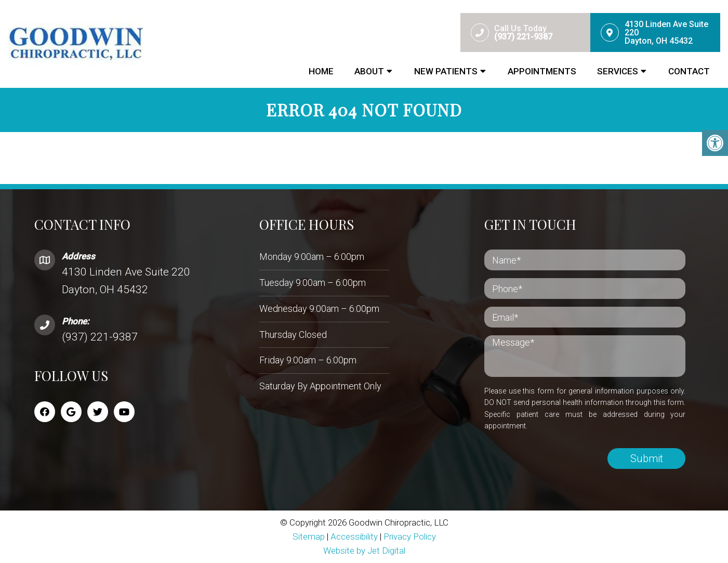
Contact (689, 71)
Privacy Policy (410, 536)
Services (618, 71)
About (369, 71)
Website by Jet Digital (364, 551)
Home (321, 71)
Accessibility (354, 536)
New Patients (446, 71)
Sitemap (309, 536)
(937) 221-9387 (100, 337)
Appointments (542, 71)
